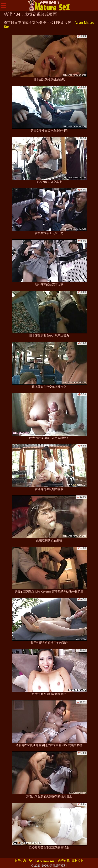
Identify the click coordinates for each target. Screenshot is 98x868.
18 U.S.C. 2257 (46, 861)
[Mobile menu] (4, 6)
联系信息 (20, 861)
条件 (31, 861)
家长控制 (78, 861)
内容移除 (64, 861)
